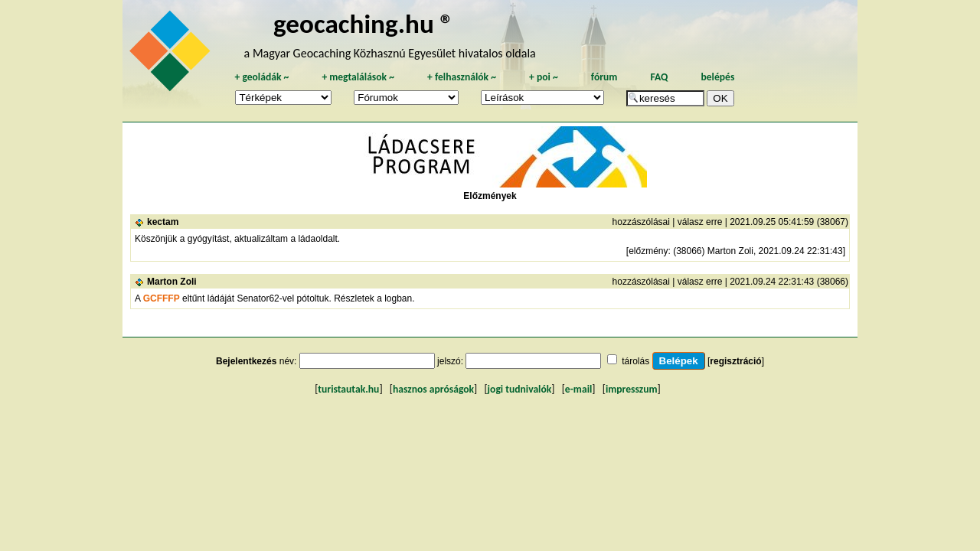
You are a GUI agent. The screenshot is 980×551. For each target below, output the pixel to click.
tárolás (635, 361)
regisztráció (735, 361)
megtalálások (358, 77)
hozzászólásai (641, 222)
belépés (717, 77)
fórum (604, 77)
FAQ (659, 77)
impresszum (632, 389)
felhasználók (462, 77)
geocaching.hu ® (364, 23)
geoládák (261, 77)
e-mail (578, 389)
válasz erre (700, 222)
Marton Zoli (172, 282)
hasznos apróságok (433, 389)
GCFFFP (162, 298)
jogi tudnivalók (520, 389)
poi (544, 77)
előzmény (648, 251)
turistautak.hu (348, 389)
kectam (163, 222)
